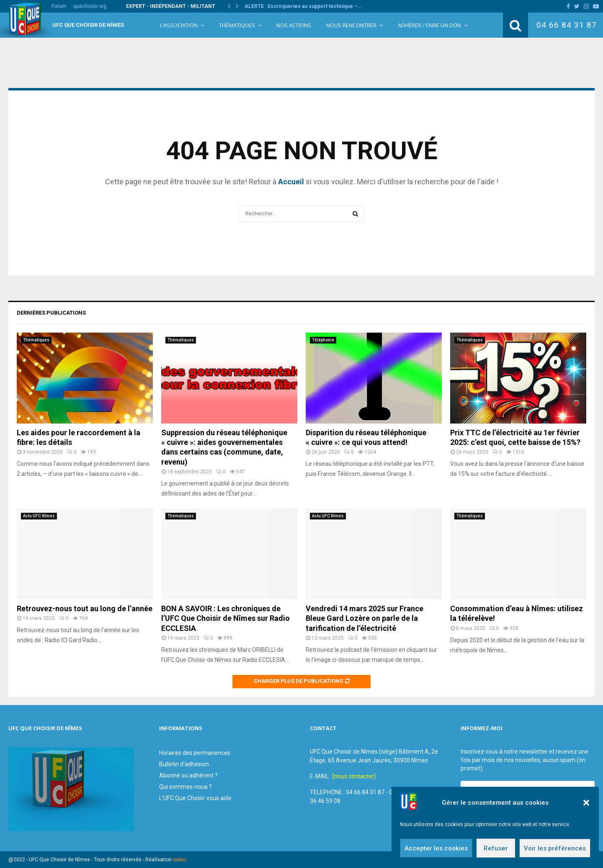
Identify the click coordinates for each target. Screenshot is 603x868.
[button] (586, 805)
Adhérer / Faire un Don (429, 25)
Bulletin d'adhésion (184, 764)
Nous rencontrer (351, 25)
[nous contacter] (354, 776)
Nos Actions (294, 25)
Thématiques (237, 25)
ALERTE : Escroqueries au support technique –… (303, 6)
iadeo (179, 860)
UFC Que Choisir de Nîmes (88, 25)
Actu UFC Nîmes (39, 516)
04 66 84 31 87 (567, 25)
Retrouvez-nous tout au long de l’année (85, 608)
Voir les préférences (555, 850)
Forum (59, 6)
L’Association (179, 25)
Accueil (291, 182)
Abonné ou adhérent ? (188, 775)
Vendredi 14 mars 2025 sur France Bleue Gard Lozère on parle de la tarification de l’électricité (365, 618)
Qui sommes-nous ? (186, 787)
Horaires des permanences (195, 753)
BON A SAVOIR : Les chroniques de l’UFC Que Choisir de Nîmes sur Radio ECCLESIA (225, 618)
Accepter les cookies (436, 850)
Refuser (496, 850)
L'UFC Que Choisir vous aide (195, 798)
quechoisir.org (90, 6)
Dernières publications (51, 313)
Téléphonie (323, 340)
